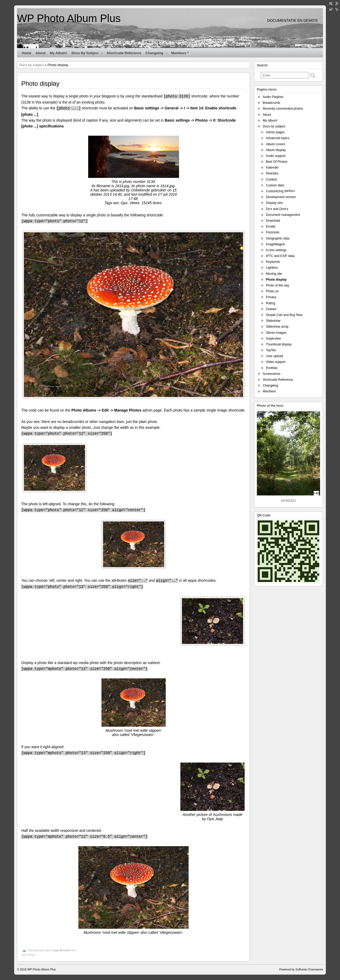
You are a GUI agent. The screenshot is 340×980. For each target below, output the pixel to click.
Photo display (276, 280)
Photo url (272, 291)
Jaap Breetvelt (62, 950)
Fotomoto (273, 232)
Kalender (272, 168)
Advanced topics (278, 138)
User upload (275, 356)
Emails (271, 226)
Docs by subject (87, 54)
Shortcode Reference (124, 53)
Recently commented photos (283, 109)
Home (27, 53)
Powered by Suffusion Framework (301, 969)
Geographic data (278, 238)
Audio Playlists (273, 97)
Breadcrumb (271, 103)
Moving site (274, 274)
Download (273, 221)
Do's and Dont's (277, 209)
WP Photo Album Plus (69, 18)
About (41, 53)
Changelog (157, 54)
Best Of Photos (277, 162)
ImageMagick (275, 244)
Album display (276, 150)
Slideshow (273, 321)
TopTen (271, 350)
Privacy (271, 297)
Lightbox (272, 268)
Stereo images (276, 333)
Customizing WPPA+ (281, 191)
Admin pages (275, 132)
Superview (273, 339)
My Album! (58, 53)
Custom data (275, 185)
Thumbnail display (279, 344)
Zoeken (271, 309)
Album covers (276, 144)
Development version (281, 197)
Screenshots (272, 374)
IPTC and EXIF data (280, 256)
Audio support (276, 156)
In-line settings (276, 250)
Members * (180, 53)
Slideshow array (277, 327)
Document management (283, 215)
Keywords (273, 262)
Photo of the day (277, 285)
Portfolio (272, 368)
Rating (271, 303)
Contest (271, 179)
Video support (276, 362)
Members (269, 391)
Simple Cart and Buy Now (284, 315)
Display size (274, 203)
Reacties (272, 173)
